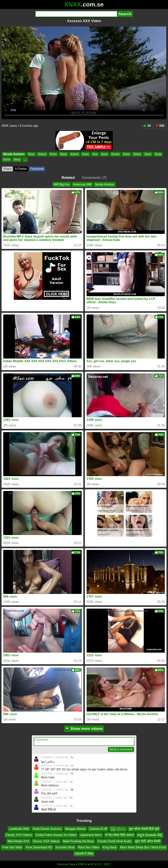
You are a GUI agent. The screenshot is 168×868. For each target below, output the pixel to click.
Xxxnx (75, 154)
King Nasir (110, 847)
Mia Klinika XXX (18, 841)
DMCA (83, 864)
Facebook (37, 169)
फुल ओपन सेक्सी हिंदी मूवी (144, 829)
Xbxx (64, 154)
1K (147, 126)
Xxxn (148, 154)
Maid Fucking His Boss (78, 841)
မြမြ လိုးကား (118, 829)
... (25, 159)
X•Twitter (21, 169)
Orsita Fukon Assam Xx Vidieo (56, 835)
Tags (72, 864)
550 (160, 126)
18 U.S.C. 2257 (100, 864)
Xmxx (137, 154)
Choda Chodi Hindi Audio (115, 841)
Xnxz (17, 159)
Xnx (95, 154)
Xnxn (126, 154)
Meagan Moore (75, 829)
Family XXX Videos (19, 835)
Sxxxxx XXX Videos (46, 841)
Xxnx (85, 154)
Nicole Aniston (14, 154)
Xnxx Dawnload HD (39, 847)
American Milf (82, 184)
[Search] (76, 14)
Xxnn (7, 159)
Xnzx (158, 154)
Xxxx (31, 154)
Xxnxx (115, 154)
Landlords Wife (19, 829)
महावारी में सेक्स (84, 854)
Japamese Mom (91, 835)
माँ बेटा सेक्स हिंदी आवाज (119, 835)
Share (7, 169)
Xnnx (53, 154)
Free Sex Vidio (12, 847)
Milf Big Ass (62, 184)
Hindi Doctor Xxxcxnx (47, 829)
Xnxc (104, 154)
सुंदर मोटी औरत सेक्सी (148, 841)
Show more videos (84, 729)
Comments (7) (94, 178)
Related (68, 178)
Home (62, 864)
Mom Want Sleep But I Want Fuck (143, 847)
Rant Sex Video (89, 847)
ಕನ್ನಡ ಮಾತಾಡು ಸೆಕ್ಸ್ (150, 835)
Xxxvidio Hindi (65, 847)
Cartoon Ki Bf (98, 829)
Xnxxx (42, 154)
